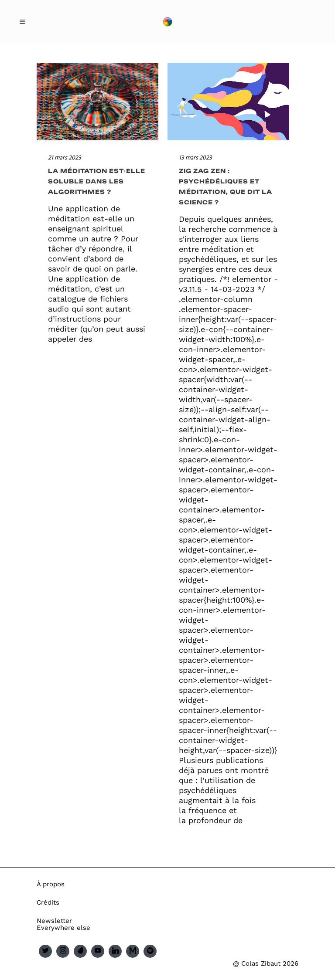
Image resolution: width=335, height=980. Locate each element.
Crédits (48, 902)
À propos (51, 884)
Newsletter (54, 921)
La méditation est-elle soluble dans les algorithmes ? (97, 181)
